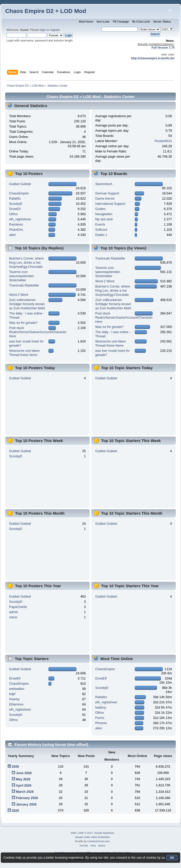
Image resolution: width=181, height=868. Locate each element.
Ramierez (16, 225)
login (43, 30)
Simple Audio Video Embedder (92, 837)
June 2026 (24, 773)
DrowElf (15, 209)
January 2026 (26, 804)
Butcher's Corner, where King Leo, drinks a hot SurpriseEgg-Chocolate (26, 263)
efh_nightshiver (20, 219)
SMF (73, 833)
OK (172, 858)
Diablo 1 (101, 235)
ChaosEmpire (19, 193)
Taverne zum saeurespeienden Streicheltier (22, 276)
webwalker (17, 689)
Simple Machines (104, 833)
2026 (15, 767)
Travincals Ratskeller (24, 285)
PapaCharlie (18, 607)
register (55, 30)
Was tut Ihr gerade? (23, 323)
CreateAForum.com (98, 841)
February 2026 (27, 798)
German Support (107, 193)
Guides (100, 209)
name (13, 617)
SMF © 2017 (86, 833)
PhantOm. (16, 230)
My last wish (104, 219)
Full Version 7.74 (163, 47)
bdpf (12, 694)
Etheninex (16, 704)
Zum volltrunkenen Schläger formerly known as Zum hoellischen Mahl (27, 304)
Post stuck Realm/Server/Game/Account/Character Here (38, 332)
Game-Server (105, 199)
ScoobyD (16, 204)
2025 (15, 811)
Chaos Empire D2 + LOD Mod (46, 11)
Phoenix (101, 723)
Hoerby (14, 699)
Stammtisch (104, 184)
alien (12, 235)
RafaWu (15, 199)
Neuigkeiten (104, 214)
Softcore (101, 230)
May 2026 (23, 779)
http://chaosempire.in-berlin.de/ (153, 58)
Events (100, 225)
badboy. (101, 708)
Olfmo (13, 214)
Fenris (100, 718)
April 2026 (24, 786)
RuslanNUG (163, 141)
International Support (110, 204)
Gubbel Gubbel (20, 184)
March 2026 (25, 792)
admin (14, 612)
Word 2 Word (19, 295)
